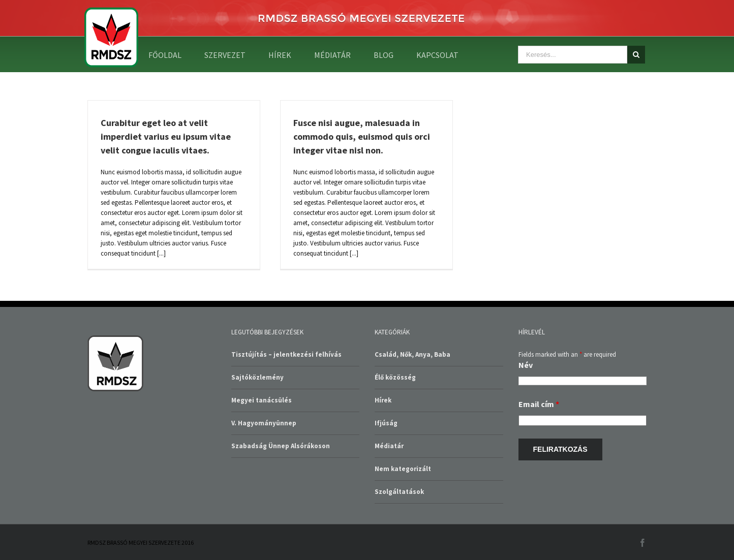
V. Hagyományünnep (264, 423)
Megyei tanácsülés (262, 400)
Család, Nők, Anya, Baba (412, 354)
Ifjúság (386, 423)
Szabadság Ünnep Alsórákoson (281, 446)
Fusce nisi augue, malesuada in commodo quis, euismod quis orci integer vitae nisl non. (362, 136)
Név (526, 365)
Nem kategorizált (403, 469)
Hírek (383, 400)
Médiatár (389, 446)
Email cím (539, 404)
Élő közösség (395, 377)
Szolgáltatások (399, 492)
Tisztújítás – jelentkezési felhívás (286, 354)
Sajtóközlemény (257, 377)
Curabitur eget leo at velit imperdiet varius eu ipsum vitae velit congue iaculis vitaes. (166, 136)
